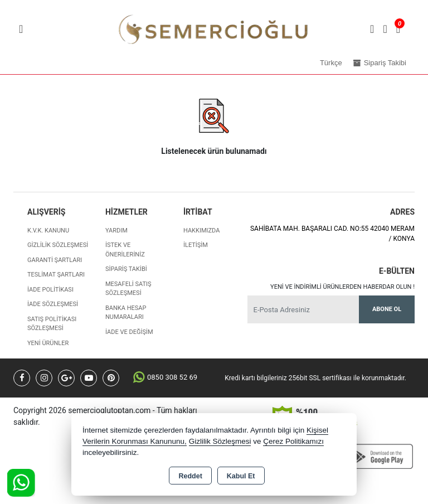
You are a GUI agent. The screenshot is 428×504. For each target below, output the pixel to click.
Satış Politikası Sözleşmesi (52, 324)
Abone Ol (387, 309)
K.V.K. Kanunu (48, 231)
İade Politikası (50, 290)
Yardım (116, 231)
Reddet (190, 476)
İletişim (196, 245)
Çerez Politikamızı (293, 441)
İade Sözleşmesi (53, 304)
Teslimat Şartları (56, 275)
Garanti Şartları (55, 260)
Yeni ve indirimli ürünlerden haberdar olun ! (342, 287)
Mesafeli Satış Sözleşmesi (128, 289)
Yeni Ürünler (48, 343)
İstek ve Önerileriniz (125, 250)
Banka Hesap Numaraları (126, 313)
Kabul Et (241, 476)
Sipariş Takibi (126, 269)
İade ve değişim (129, 332)
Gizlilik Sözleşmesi (58, 245)
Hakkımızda (201, 231)
